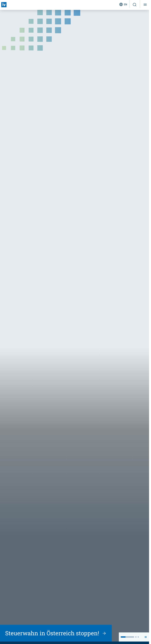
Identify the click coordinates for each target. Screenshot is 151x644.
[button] (127, 637)
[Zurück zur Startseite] (4, 5)
